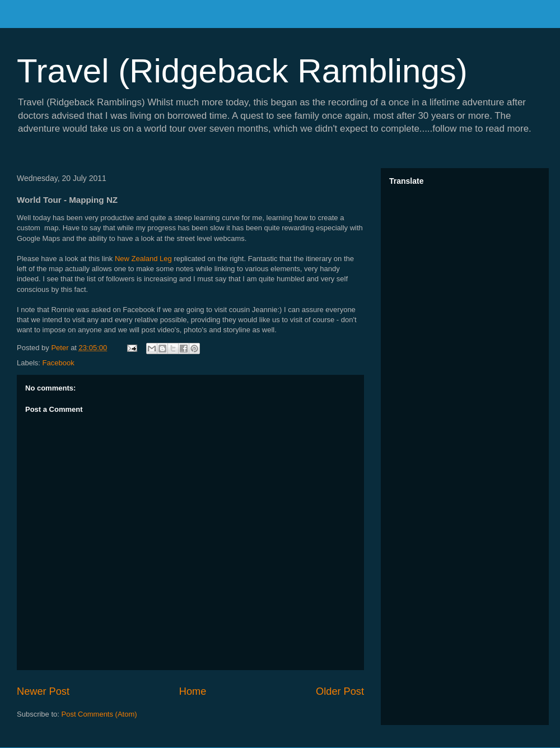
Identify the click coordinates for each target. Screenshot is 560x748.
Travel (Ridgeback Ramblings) (242, 71)
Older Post (340, 691)
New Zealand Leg (143, 259)
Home (193, 691)
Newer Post (43, 691)
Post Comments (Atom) (99, 714)
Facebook (59, 363)
